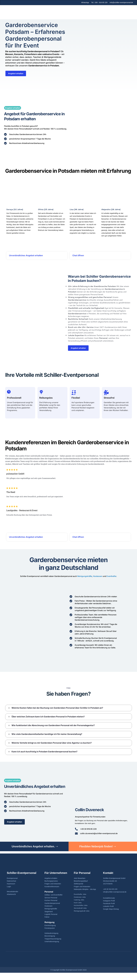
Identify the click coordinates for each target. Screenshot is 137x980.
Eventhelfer (111, 582)
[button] (69, 713)
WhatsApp (85, 2)
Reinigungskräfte (85, 582)
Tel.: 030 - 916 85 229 (99, 2)
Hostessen (98, 582)
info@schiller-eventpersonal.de (121, 2)
